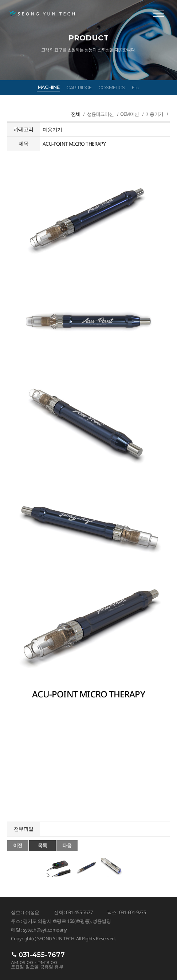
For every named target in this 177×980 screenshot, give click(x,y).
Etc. (136, 87)
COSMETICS (112, 87)
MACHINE (48, 87)
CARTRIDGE (79, 87)
